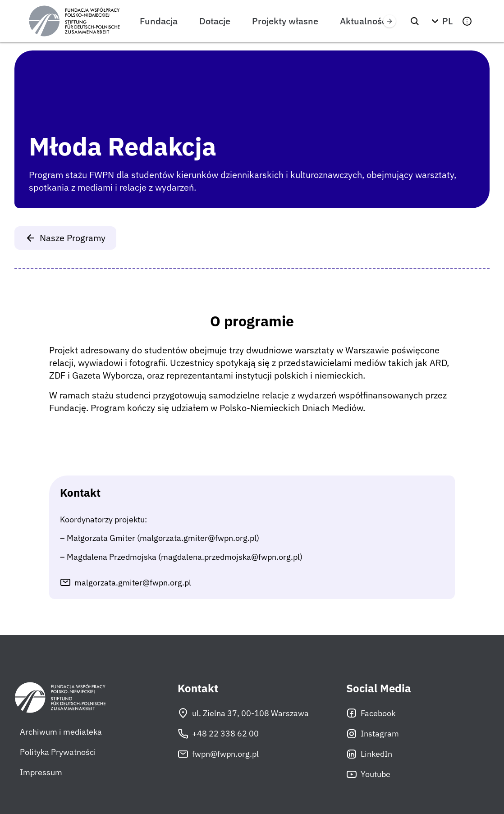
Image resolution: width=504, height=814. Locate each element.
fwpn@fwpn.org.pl (218, 754)
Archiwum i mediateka (61, 732)
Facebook (371, 713)
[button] (441, 21)
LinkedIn (369, 754)
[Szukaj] (415, 21)
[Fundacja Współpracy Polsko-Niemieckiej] (74, 21)
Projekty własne (285, 21)
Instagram (373, 734)
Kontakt (198, 688)
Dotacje (215, 21)
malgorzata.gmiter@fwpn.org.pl (133, 583)
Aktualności (364, 21)
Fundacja (159, 21)
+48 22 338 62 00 (218, 734)
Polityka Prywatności (58, 752)
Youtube (368, 774)
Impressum (41, 772)
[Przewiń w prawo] (389, 21)
